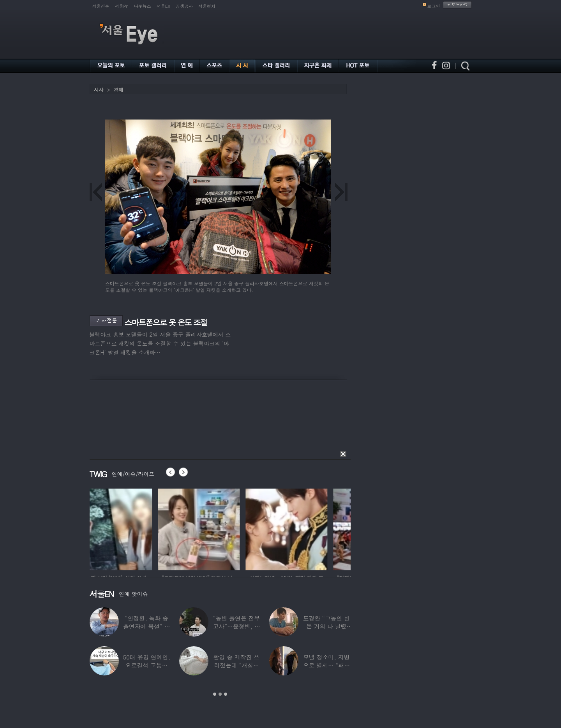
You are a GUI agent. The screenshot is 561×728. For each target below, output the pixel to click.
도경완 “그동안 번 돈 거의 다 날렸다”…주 (326, 626)
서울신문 (101, 6)
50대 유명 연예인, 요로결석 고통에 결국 (146, 665)
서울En (163, 6)
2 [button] (220, 694)
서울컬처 (207, 6)
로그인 (434, 6)
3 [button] (226, 694)
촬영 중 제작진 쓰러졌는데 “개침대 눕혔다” (237, 665)
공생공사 (184, 6)
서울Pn (122, 6)
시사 (99, 90)
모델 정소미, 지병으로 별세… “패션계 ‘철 (326, 665)
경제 (118, 90)
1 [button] (215, 694)
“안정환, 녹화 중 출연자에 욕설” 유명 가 (146, 626)
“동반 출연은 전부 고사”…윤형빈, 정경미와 (236, 626)
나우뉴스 (143, 6)
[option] (131, 528)
